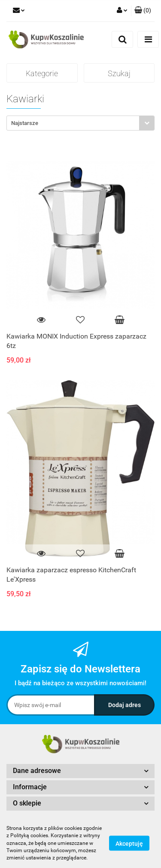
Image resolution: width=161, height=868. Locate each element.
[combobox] (80, 123)
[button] (143, 11)
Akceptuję (129, 844)
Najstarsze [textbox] (25, 123)
